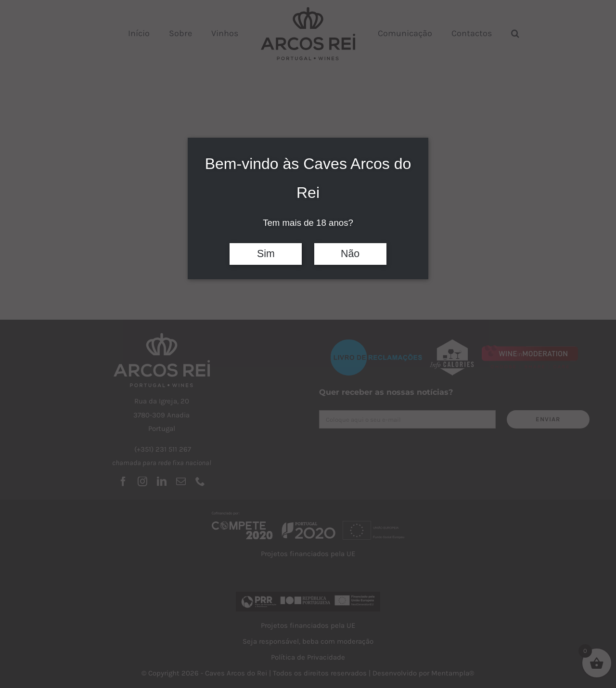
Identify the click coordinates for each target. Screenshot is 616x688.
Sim (266, 254)
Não (350, 254)
